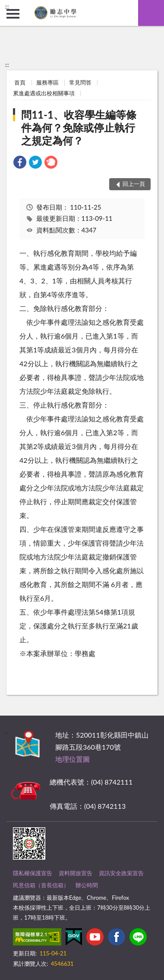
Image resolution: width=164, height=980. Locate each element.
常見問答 (80, 82)
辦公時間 (87, 885)
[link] (20, 163)
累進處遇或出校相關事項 (44, 93)
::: (7, 6)
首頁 (20, 82)
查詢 (151, 13)
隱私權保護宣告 (33, 873)
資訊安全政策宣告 (121, 873)
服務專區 (47, 82)
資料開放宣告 (76, 873)
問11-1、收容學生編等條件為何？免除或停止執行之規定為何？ (79, 127)
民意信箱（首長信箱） (41, 885)
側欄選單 (13, 14)
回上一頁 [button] (134, 184)
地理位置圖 (73, 759)
